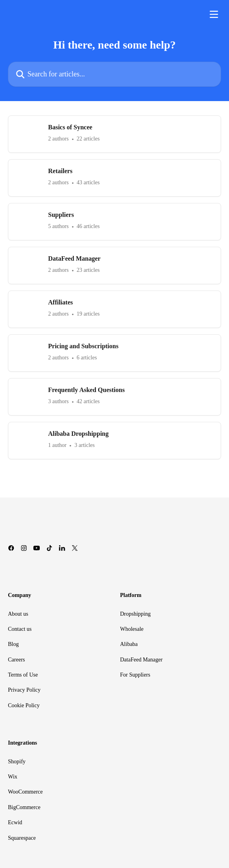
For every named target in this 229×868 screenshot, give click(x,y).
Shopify (17, 762)
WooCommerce (25, 792)
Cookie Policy (24, 705)
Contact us (20, 629)
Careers (16, 660)
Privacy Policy (24, 690)
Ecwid (15, 822)
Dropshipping (135, 614)
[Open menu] (214, 14)
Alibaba (129, 644)
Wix (13, 777)
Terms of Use (23, 675)
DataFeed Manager (141, 660)
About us (18, 614)
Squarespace (22, 838)
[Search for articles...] (114, 74)
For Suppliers (135, 675)
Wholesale (132, 629)
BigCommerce (24, 807)
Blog (13, 644)
